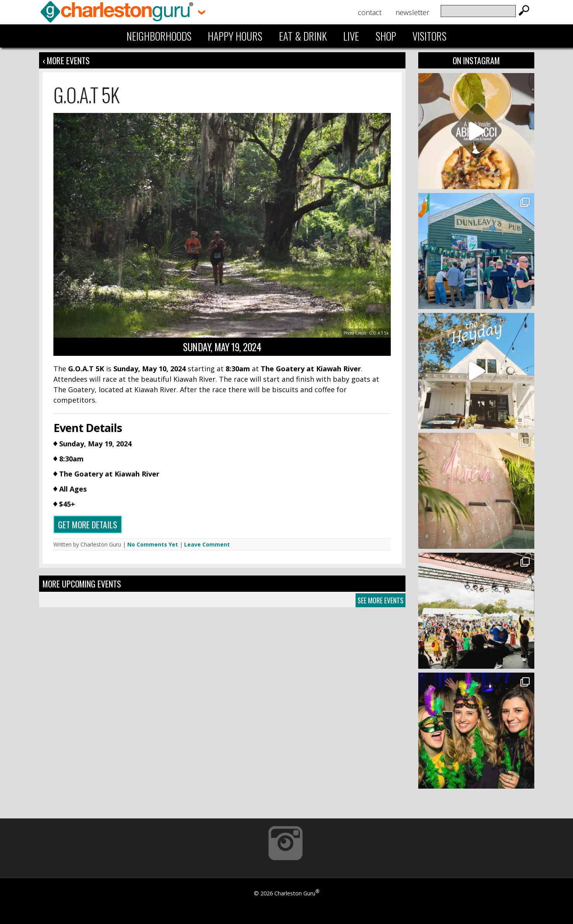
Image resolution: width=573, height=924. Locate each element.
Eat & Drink (303, 36)
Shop (386, 36)
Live (351, 36)
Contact (370, 12)
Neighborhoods (159, 36)
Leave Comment (207, 544)
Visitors (429, 36)
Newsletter (412, 12)
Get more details (88, 524)
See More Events (381, 600)
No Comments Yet (153, 544)
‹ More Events (66, 60)
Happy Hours (235, 36)
